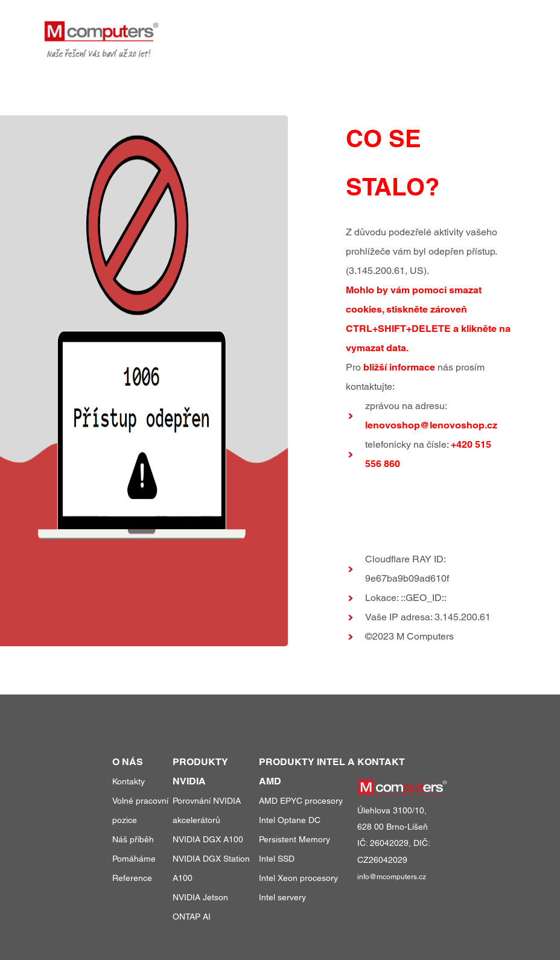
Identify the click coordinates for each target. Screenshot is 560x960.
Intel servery (282, 897)
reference (388, 29)
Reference (132, 878)
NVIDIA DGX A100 (208, 839)
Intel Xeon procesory (298, 878)
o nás (444, 29)
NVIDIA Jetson (200, 897)
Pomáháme (134, 859)
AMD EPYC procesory (301, 801)
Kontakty (129, 781)
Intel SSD (277, 859)
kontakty (494, 29)
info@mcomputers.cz (392, 877)
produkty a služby (295, 29)
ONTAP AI (192, 917)
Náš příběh (133, 839)
